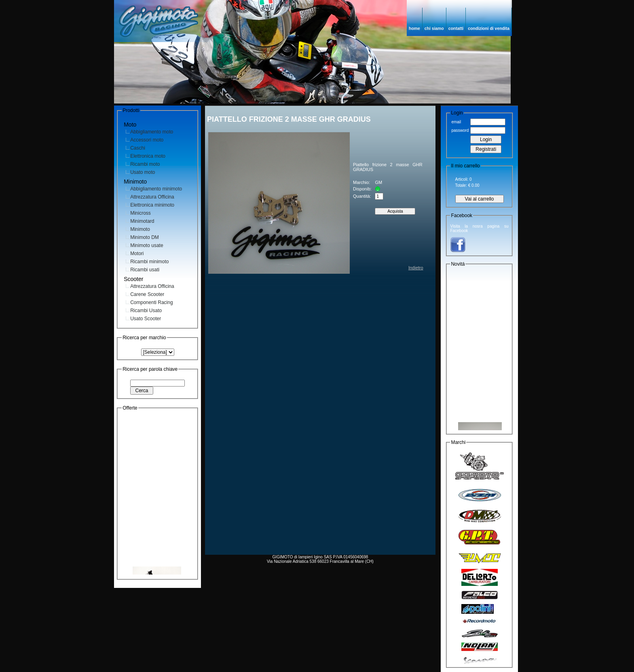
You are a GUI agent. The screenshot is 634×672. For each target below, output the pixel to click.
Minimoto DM (145, 237)
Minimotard (142, 221)
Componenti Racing (151, 302)
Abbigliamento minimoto (156, 189)
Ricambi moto (145, 164)
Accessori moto (147, 140)
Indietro (416, 268)
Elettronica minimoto (152, 205)
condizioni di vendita (489, 29)
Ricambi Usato (146, 311)
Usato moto (143, 172)
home (414, 29)
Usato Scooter (146, 319)
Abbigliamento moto (152, 132)
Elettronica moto (148, 156)
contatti (456, 29)
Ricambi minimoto (149, 262)
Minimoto (140, 229)
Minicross (141, 213)
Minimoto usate (147, 245)
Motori (137, 254)
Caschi (138, 148)
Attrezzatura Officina (152, 197)
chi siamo (434, 29)
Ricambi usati (145, 270)
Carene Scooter (147, 294)
